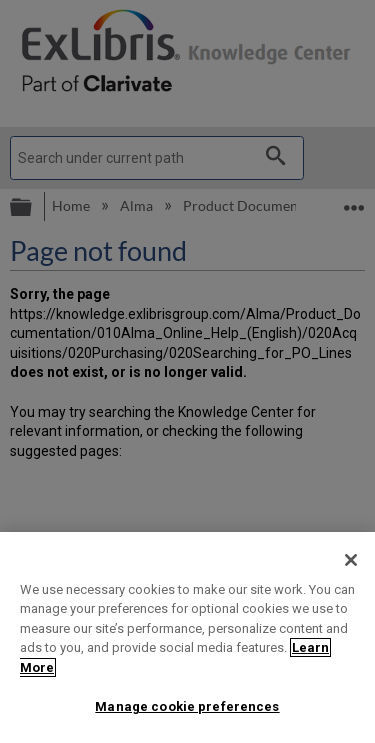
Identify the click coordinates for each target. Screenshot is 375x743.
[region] (187, 637)
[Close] (351, 560)
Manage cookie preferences (187, 706)
